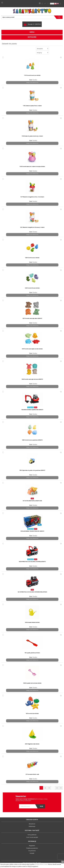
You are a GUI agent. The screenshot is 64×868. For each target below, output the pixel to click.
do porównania (3, 57)
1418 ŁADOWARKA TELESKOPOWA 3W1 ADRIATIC (32, 531)
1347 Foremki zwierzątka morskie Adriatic (32, 349)
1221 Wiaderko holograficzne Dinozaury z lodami (32, 227)
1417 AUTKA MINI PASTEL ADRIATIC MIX (32, 501)
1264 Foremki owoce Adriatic (32, 258)
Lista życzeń (48, 3)
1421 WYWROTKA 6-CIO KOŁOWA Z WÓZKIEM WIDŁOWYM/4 (32, 592)
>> (61, 788)
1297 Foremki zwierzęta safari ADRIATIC (32, 318)
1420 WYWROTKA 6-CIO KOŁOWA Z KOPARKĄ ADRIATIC (32, 562)
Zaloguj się (60, 3)
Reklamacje (32, 826)
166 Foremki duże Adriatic (32, 714)
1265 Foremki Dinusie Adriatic (32, 288)
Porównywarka (45, 3)
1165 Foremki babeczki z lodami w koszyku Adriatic (32, 166)
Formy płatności (32, 835)
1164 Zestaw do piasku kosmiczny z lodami (32, 136)
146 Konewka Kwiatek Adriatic (32, 622)
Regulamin (32, 846)
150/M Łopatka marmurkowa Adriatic (32, 683)
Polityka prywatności (32, 848)
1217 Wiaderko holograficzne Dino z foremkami (32, 197)
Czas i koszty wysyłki (32, 837)
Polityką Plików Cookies (42, 864)
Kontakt (32, 853)
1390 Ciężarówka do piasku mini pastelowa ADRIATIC (32, 470)
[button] (42, 49)
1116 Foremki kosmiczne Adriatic (32, 75)
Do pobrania (32, 851)
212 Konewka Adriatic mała (32, 774)
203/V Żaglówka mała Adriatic (32, 744)
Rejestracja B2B (42, 3)
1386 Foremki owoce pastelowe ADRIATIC (32, 440)
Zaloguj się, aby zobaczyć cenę (32, 83)
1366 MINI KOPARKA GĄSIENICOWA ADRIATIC (32, 410)
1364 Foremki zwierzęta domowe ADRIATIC (32, 379)
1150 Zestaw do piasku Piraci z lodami (32, 106)
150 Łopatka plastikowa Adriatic (32, 653)
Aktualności (32, 824)
